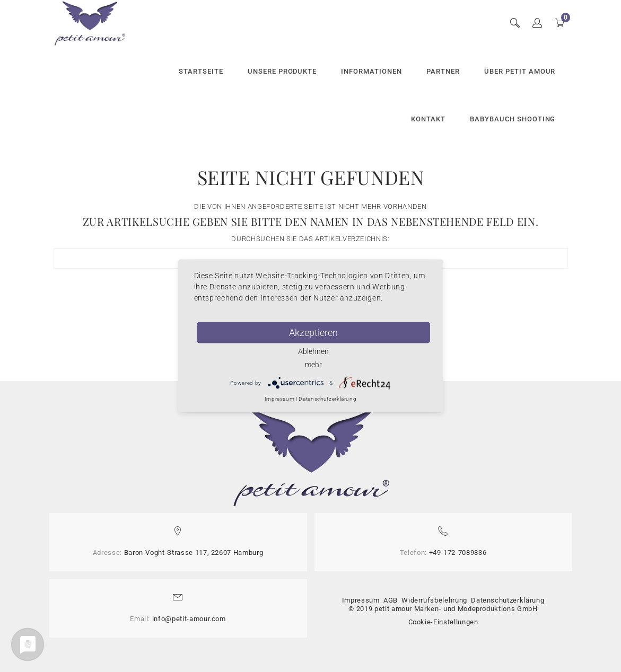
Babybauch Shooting (513, 119)
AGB (391, 600)
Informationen (371, 71)
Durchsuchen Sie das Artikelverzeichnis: (310, 239)
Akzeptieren (313, 333)
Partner (443, 71)
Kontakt (428, 119)
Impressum (361, 600)
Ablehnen (313, 351)
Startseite (201, 71)
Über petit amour (520, 71)
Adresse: (107, 552)
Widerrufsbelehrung (434, 600)
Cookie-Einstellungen (443, 622)
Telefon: (413, 552)
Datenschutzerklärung (508, 600)
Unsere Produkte (282, 71)
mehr (313, 365)
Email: (140, 619)
